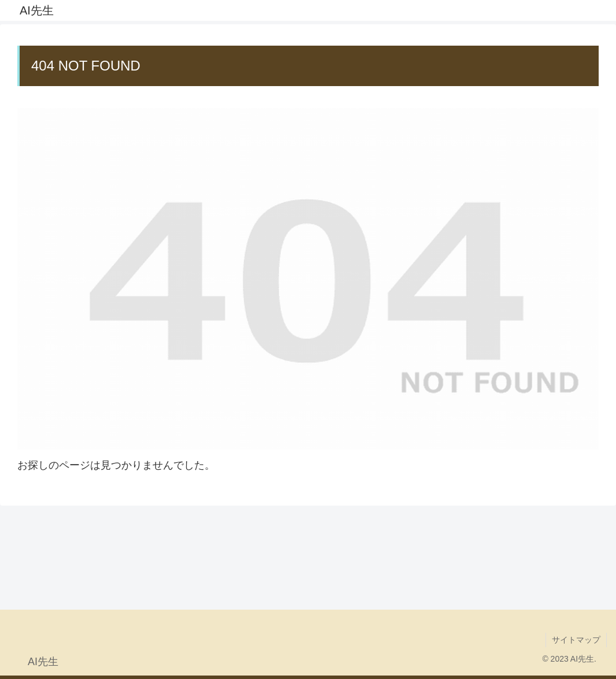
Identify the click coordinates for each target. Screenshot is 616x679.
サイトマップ (576, 640)
